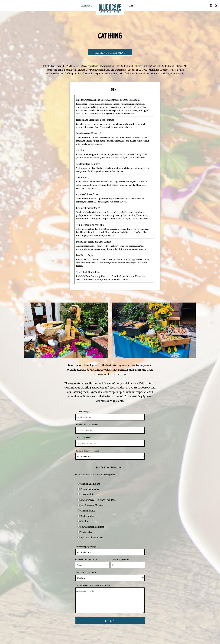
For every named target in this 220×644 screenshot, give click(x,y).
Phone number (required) (87, 425)
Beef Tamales (87, 516)
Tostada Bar (87, 532)
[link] (110, 9)
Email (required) (83, 437)
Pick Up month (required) (86, 559)
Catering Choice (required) (87, 451)
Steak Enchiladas (89, 494)
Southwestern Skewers (92, 505)
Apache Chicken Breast (92, 537)
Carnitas (85, 521)
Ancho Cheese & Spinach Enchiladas (98, 500)
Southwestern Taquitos (92, 527)
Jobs (131, 6)
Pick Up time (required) (86, 572)
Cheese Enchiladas (90, 489)
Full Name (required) (84, 411)
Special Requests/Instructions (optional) (93, 585)
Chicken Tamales (89, 510)
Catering (86, 6)
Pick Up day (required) (120, 559)
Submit (110, 621)
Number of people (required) (88, 546)
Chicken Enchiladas (90, 484)
